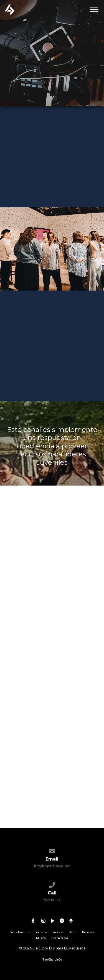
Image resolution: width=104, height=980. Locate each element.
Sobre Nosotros (20, 932)
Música (41, 938)
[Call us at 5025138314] (52, 884)
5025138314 (52, 900)
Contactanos (60, 938)
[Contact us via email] (52, 850)
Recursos (88, 932)
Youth (73, 932)
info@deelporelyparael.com (52, 866)
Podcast (58, 932)
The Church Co (52, 959)
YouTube (41, 932)
